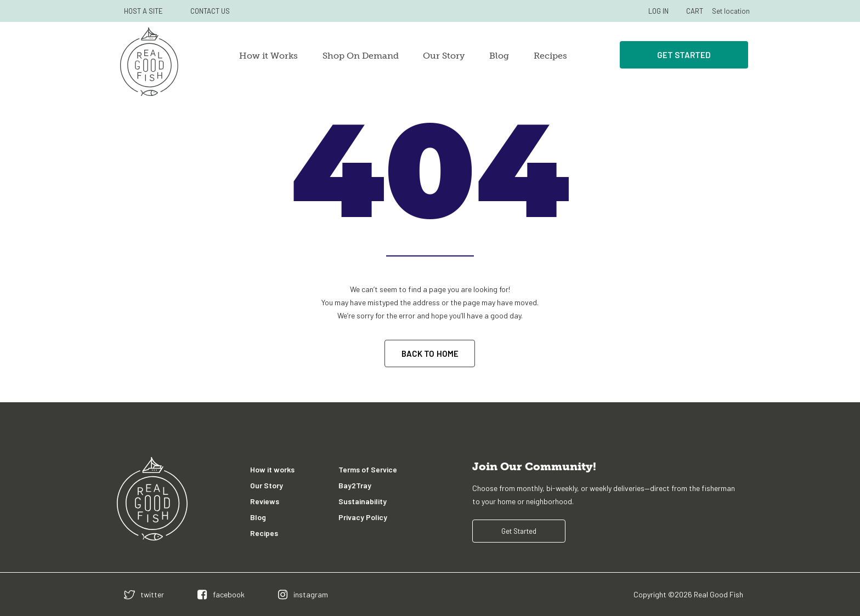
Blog (499, 56)
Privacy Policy (363, 517)
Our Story (444, 56)
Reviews (265, 501)
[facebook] (221, 594)
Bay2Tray (355, 485)
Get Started (684, 55)
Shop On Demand (361, 56)
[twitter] (144, 594)
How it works (272, 469)
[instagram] (303, 594)
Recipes (550, 56)
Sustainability (363, 501)
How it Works (268, 56)
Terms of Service (368, 469)
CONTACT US (210, 11)
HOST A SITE (143, 11)
